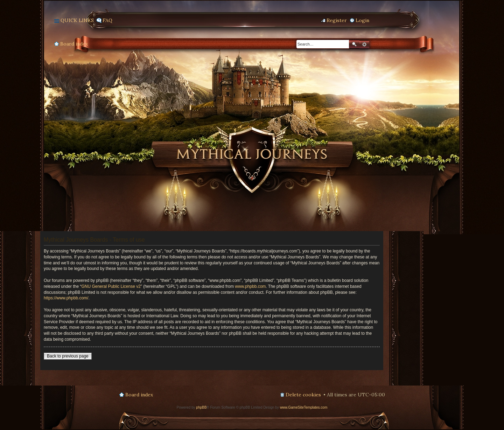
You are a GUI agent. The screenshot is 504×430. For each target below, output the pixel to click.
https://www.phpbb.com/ (66, 298)
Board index (74, 44)
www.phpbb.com (250, 286)
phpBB (201, 407)
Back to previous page (68, 356)
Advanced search (364, 44)
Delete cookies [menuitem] (303, 395)
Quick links (77, 20)
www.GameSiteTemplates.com (304, 407)
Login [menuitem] (362, 20)
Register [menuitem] (337, 20)
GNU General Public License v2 (111, 286)
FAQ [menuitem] (107, 20)
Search (354, 44)
